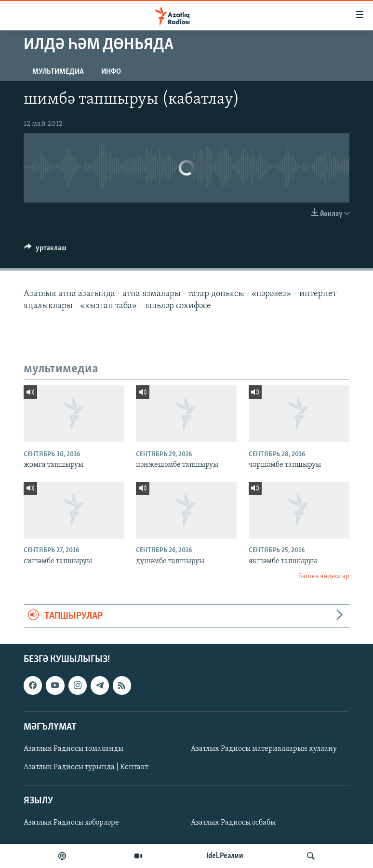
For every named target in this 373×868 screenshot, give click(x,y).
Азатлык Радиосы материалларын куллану (264, 749)
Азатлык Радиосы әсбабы (233, 823)
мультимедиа (58, 72)
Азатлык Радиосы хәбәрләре (71, 823)
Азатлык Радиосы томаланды (73, 749)
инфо (111, 72)
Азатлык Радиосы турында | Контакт (86, 767)
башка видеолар (324, 576)
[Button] (45, 250)
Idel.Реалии (225, 856)
